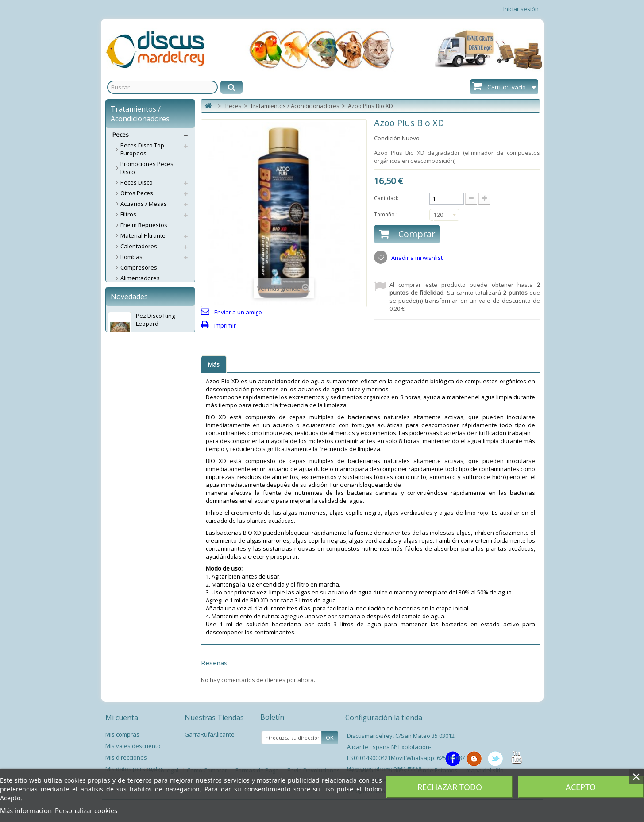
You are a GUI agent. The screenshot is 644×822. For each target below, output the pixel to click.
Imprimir (225, 325)
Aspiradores (137, 310)
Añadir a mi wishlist (416, 258)
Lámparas (134, 395)
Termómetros (139, 416)
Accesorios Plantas (146, 467)
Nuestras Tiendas (214, 718)
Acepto (581, 787)
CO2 (126, 320)
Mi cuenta (122, 718)
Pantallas (133, 384)
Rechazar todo (450, 787)
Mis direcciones (126, 757)
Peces (121, 135)
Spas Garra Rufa (143, 509)
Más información (26, 810)
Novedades (129, 568)
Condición (387, 138)
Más (214, 364)
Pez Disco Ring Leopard (155, 591)
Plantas (131, 456)
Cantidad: (386, 198)
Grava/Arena (138, 363)
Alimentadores (140, 278)
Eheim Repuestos (144, 225)
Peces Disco (137, 182)
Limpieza (132, 445)
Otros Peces (137, 193)
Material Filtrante (143, 235)
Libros (129, 498)
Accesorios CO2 (141, 331)
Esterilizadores (141, 352)
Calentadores (139, 246)
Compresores (139, 267)
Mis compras (122, 734)
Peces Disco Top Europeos (142, 149)
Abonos (131, 289)
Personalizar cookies (86, 810)
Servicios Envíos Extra (142, 541)
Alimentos (134, 299)
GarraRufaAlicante (210, 734)
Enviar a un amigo (238, 312)
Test (126, 405)
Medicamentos (140, 374)
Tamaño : (386, 214)
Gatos (121, 530)
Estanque (133, 477)
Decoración (136, 342)
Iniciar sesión (521, 9)
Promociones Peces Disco (147, 168)
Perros (121, 520)
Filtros (128, 214)
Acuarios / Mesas (144, 204)
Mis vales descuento (133, 746)
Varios (129, 488)
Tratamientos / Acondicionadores (145, 431)
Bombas (131, 257)
